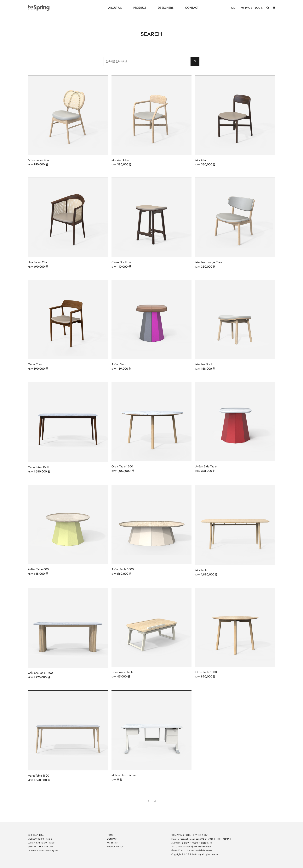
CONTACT (192, 8)
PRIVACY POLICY (115, 847)
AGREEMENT (113, 843)
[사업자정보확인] (223, 839)
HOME (110, 835)
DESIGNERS (166, 8)
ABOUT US (115, 8)
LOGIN (259, 8)
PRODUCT (140, 8)
